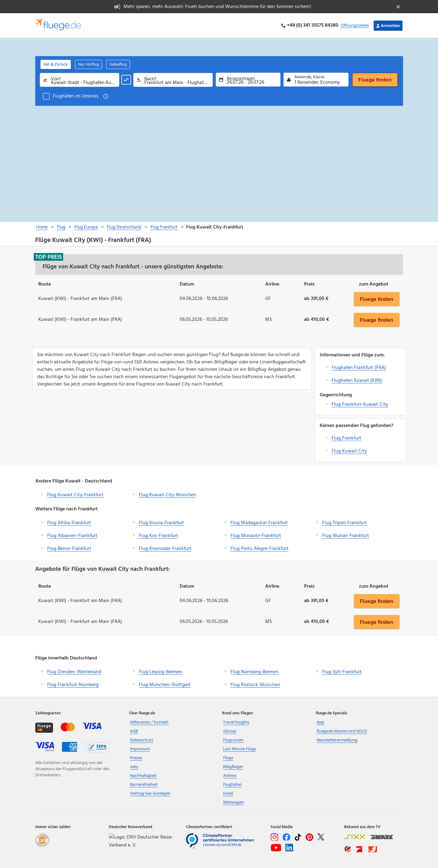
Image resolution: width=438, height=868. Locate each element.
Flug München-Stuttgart (165, 685)
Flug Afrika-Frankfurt (69, 523)
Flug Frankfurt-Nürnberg (73, 685)
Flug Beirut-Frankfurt (69, 549)
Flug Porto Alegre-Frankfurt (259, 549)
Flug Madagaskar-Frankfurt (259, 523)
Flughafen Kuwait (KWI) (357, 381)
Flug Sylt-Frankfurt (342, 672)
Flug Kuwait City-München (168, 495)
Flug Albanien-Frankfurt (72, 536)
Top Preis (49, 257)
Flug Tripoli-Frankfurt (345, 523)
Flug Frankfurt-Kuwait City (360, 405)
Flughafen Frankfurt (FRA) (359, 368)
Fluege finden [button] (377, 299)
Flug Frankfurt (347, 438)
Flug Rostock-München (255, 685)
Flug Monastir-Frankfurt (256, 536)
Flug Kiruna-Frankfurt (161, 523)
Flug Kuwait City (349, 451)
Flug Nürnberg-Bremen (255, 672)
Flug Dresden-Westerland (74, 672)
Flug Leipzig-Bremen (160, 672)
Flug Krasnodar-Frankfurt (165, 549)
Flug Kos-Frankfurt (158, 536)
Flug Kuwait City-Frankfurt (75, 495)
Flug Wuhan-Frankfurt (346, 536)
